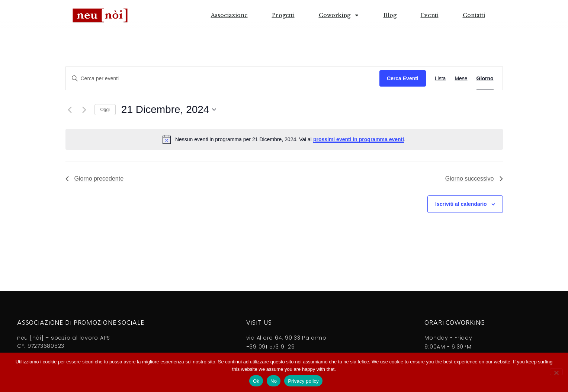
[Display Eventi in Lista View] (440, 79)
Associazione (229, 15)
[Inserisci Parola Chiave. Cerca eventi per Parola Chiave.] (223, 79)
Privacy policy (303, 381)
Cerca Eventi (403, 78)
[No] (556, 372)
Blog (390, 15)
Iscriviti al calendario (461, 204)
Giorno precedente (95, 179)
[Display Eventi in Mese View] (461, 79)
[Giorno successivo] (84, 110)
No (274, 381)
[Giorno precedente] (70, 110)
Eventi (430, 15)
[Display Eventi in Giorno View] (485, 79)
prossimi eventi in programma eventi (359, 139)
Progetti (283, 15)
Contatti (474, 15)
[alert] (284, 139)
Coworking (339, 15)
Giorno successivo (474, 179)
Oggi (105, 110)
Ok (256, 381)
